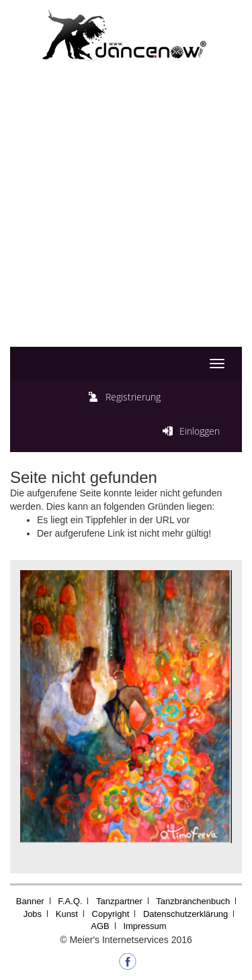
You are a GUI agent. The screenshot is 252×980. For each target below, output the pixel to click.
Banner (30, 901)
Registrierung (133, 397)
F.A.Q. (70, 901)
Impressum (144, 926)
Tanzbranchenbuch (193, 901)
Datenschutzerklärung (185, 914)
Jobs (33, 914)
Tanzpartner (119, 901)
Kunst (67, 914)
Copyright (111, 914)
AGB (100, 926)
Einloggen (200, 431)
